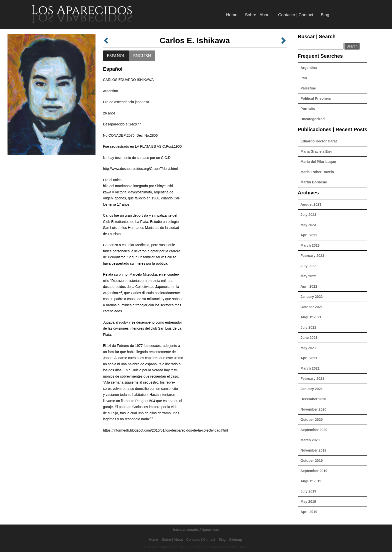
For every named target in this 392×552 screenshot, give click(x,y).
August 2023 (311, 204)
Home (232, 15)
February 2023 (312, 256)
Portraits (308, 109)
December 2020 (313, 399)
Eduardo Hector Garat (319, 141)
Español (116, 56)
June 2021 (309, 338)
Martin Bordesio (314, 182)
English (142, 56)
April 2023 (309, 235)
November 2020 (313, 409)
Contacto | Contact (296, 15)
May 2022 (308, 276)
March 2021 (310, 368)
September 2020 (314, 430)
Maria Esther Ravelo (317, 172)
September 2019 (314, 471)
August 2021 (311, 317)
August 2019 (311, 481)
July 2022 (308, 266)
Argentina (309, 68)
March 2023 (310, 245)
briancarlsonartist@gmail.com (196, 530)
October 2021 (312, 307)
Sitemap (235, 540)
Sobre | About (258, 15)
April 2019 (309, 512)
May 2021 (308, 348)
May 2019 (308, 502)
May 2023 (308, 225)
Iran (304, 78)
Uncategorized (312, 119)
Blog (325, 15)
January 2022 (312, 297)
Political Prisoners (316, 98)
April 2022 (309, 286)
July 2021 (308, 327)
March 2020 (310, 440)
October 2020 (312, 420)
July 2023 (308, 215)
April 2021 (309, 358)
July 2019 (308, 491)
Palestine (308, 88)
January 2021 (312, 389)
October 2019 (312, 461)
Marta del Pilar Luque (318, 162)
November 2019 (313, 450)
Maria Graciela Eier (316, 151)
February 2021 (312, 379)
